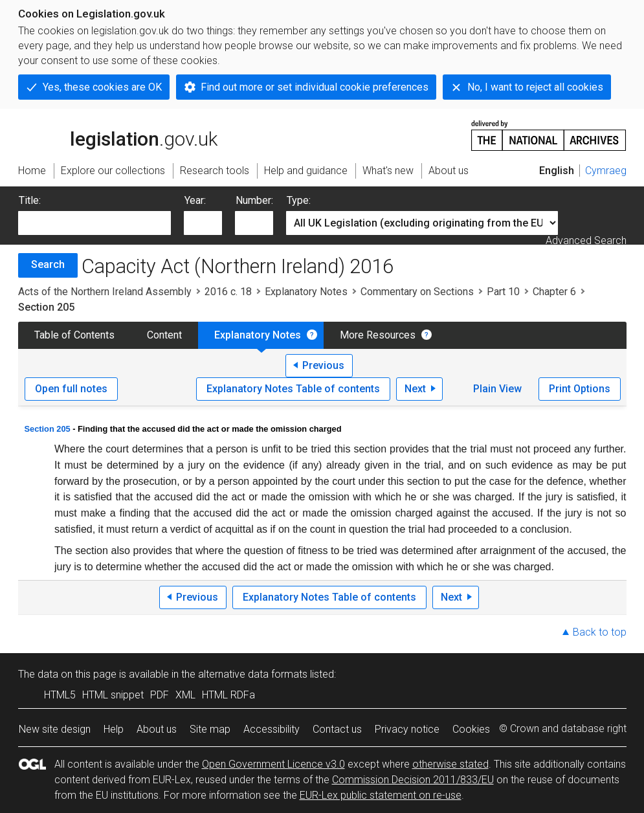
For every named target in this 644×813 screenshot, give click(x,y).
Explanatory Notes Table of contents (293, 389)
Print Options (580, 389)
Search (48, 264)
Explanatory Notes (306, 292)
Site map (210, 729)
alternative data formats (253, 674)
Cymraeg (606, 171)
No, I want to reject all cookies (535, 87)
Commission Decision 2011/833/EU (413, 780)
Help (114, 729)
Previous (323, 365)
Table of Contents (74, 335)
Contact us (337, 729)
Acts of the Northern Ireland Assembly (105, 292)
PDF (160, 695)
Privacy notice (407, 729)
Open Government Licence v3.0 (273, 764)
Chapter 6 (554, 292)
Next (415, 389)
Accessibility (272, 729)
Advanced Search (586, 240)
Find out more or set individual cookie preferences (315, 87)
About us (157, 729)
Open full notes (71, 389)
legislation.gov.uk (118, 135)
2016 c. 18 (228, 292)
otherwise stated (450, 764)
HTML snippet (113, 695)
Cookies (471, 729)
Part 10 (503, 292)
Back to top (600, 632)
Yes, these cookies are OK (102, 87)
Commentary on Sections (417, 292)
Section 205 (48, 429)
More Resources (378, 335)
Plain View (497, 389)
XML (185, 695)
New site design (55, 729)
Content (164, 335)
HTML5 (60, 695)
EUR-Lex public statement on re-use (381, 795)
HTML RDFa (228, 695)
